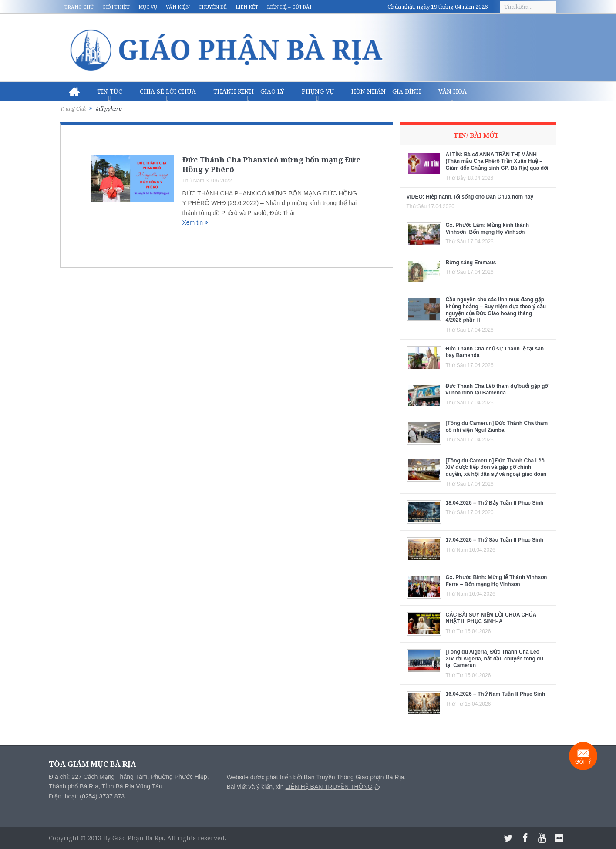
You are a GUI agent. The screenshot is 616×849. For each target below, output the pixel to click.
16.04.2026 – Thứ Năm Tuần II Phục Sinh (496, 694)
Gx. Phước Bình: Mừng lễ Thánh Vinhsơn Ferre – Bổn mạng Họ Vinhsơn (497, 581)
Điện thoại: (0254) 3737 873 (87, 796)
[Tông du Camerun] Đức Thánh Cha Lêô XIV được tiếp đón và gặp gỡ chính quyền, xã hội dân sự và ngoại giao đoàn (496, 467)
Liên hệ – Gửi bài (289, 7)
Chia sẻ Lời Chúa (168, 91)
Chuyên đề (213, 7)
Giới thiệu (116, 7)
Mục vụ (148, 7)
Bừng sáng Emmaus (471, 263)
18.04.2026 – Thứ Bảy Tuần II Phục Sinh (495, 503)
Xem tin (195, 222)
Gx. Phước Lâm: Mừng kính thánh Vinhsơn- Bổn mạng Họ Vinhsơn (488, 229)
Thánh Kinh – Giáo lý (249, 91)
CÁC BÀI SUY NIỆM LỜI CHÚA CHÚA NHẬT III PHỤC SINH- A (491, 618)
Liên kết (247, 7)
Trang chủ (79, 7)
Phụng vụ (318, 91)
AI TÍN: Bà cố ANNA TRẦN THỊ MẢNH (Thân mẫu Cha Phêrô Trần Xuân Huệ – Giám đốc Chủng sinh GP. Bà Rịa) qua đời (497, 161)
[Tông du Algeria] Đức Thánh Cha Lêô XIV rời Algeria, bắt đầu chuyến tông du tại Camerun (495, 659)
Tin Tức (110, 91)
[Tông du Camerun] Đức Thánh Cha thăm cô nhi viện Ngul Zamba (497, 427)
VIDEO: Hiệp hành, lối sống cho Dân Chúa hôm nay (470, 197)
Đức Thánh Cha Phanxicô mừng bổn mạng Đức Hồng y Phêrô (271, 164)
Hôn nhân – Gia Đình (386, 91)
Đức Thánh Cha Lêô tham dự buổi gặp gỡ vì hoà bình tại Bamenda (497, 390)
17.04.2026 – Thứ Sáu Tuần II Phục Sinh (495, 540)
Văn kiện (178, 7)
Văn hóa (453, 91)
